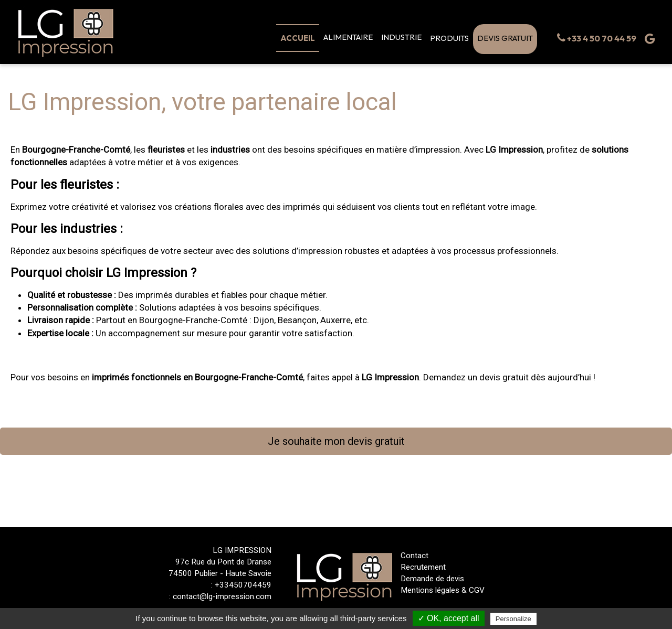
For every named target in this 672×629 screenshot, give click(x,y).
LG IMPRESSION (242, 550)
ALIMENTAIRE (348, 37)
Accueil (298, 38)
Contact (414, 556)
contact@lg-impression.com (222, 596)
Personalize (513, 619)
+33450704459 (243, 585)
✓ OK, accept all (449, 618)
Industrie (401, 37)
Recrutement (423, 567)
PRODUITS (449, 38)
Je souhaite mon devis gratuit (336, 441)
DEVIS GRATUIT (505, 38)
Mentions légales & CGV (443, 590)
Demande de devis (432, 579)
